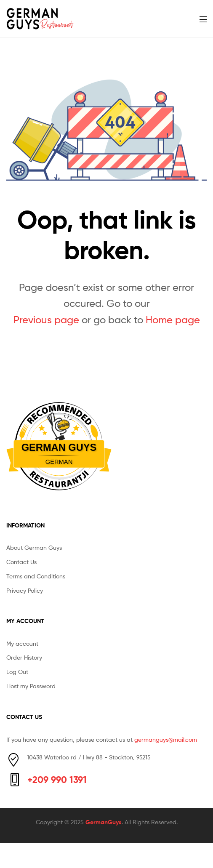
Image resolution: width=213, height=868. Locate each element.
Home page (173, 320)
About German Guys (34, 547)
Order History (24, 657)
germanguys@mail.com (166, 739)
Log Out (17, 672)
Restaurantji (59, 472)
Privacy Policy (25, 590)
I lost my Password (31, 686)
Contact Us (21, 562)
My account (22, 643)
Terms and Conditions (36, 576)
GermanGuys (104, 822)
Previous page (46, 320)
